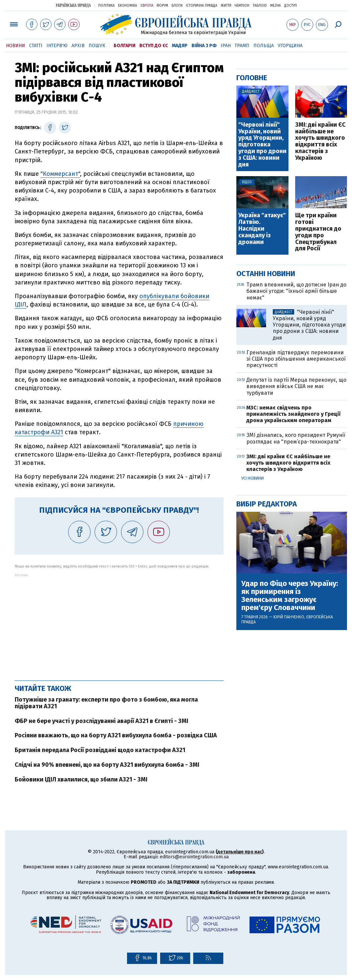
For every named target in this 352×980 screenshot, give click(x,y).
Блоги (177, 6)
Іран (226, 46)
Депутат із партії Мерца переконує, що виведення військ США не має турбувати (296, 386)
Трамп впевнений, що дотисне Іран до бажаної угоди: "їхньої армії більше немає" (296, 291)
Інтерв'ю (57, 46)
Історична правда (202, 6)
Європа (147, 6)
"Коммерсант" (60, 174)
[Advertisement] (119, 624)
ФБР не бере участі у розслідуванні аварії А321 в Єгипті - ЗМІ (101, 721)
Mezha (275, 6)
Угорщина (290, 46)
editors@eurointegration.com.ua (194, 857)
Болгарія (125, 46)
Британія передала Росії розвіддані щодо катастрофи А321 (100, 750)
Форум (162, 6)
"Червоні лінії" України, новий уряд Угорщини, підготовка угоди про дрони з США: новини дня (262, 145)
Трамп (242, 46)
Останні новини (266, 274)
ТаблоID (260, 6)
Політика (106, 6)
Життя (226, 6)
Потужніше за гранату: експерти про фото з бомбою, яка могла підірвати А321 (106, 703)
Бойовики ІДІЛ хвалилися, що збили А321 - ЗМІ (81, 779)
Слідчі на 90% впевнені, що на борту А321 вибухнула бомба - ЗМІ (107, 765)
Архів (78, 46)
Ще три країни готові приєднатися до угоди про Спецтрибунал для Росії (318, 232)
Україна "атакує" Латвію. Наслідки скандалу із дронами (262, 229)
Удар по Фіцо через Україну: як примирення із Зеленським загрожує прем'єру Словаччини (290, 596)
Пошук (97, 46)
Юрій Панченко (289, 617)
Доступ (290, 6)
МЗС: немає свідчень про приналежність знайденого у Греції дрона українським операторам (293, 414)
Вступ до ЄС (154, 46)
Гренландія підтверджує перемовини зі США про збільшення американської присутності (296, 359)
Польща (264, 46)
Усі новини (253, 478)
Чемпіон (242, 6)
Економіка (128, 6)
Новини (16, 46)
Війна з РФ (204, 46)
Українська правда (73, 5)
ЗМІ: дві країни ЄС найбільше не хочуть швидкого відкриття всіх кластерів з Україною (320, 142)
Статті (36, 46)
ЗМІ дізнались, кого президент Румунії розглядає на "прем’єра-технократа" (296, 438)
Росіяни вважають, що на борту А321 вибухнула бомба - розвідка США (116, 735)
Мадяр (180, 46)
